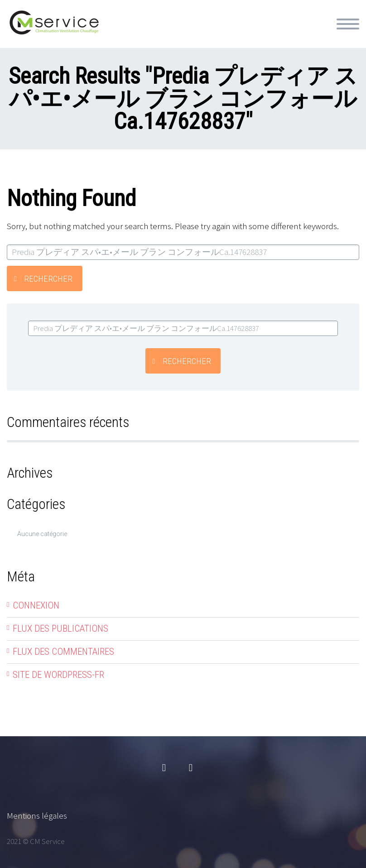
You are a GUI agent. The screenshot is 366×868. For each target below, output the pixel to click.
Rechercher (48, 279)
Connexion (36, 605)
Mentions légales (37, 815)
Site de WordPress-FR (58, 675)
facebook (164, 768)
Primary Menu (348, 24)
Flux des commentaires (63, 652)
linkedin (191, 768)
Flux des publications (60, 628)
